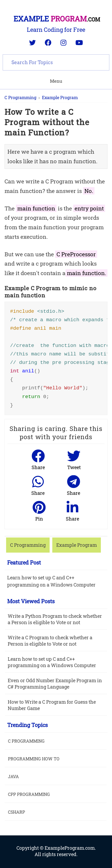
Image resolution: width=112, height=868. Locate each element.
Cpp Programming (29, 794)
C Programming (26, 741)
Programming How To (34, 759)
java (13, 776)
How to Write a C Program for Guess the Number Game (52, 705)
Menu (56, 81)
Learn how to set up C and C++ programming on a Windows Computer (51, 581)
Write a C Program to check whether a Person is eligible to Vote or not (50, 641)
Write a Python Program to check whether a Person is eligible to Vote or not (55, 619)
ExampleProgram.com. (70, 848)
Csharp (16, 812)
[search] (56, 62)
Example (57, 19)
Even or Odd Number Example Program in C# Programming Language (55, 684)
